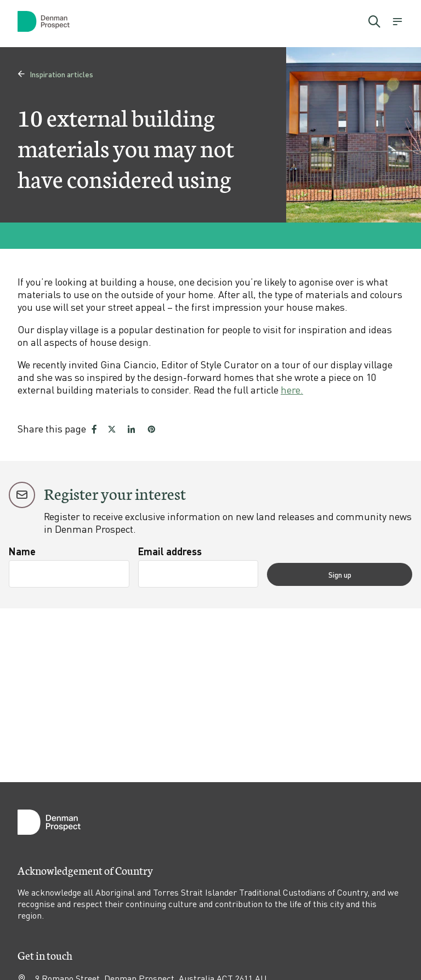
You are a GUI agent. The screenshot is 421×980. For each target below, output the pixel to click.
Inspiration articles (55, 74)
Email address (200, 551)
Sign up (370, 574)
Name (22, 551)
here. (292, 389)
